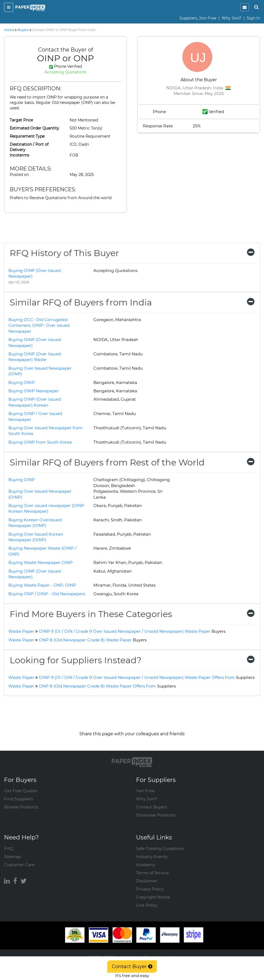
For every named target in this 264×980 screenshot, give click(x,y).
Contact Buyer (132, 967)
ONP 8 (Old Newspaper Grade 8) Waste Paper (93, 640)
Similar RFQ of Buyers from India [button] (132, 302)
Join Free (145, 791)
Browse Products (21, 807)
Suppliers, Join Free (198, 18)
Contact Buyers (151, 807)
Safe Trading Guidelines (160, 848)
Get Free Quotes (21, 791)
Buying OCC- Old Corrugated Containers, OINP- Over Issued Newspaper (39, 325)
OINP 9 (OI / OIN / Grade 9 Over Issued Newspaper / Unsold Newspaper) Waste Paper (132, 631)
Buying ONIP (22, 382)
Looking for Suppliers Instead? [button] (132, 660)
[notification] (245, 7)
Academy (146, 865)
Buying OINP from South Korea (40, 442)
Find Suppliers (18, 799)
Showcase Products (156, 815)
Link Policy (147, 905)
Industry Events (152, 857)
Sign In (253, 18)
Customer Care (19, 865)
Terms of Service (152, 873)
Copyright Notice (153, 897)
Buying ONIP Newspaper (34, 391)
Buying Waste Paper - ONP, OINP (42, 585)
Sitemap (13, 857)
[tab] (132, 253)
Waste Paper (21, 631)
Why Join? (231, 18)
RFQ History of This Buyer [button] (132, 253)
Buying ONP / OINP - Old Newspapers (47, 594)
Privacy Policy (150, 889)
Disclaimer (147, 881)
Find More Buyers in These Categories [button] (132, 614)
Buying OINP (22, 480)
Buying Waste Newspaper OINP (40, 562)
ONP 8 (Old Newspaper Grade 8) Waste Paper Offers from (107, 686)
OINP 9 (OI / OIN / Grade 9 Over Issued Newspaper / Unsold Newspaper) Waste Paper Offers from (147, 677)
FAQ (9, 848)
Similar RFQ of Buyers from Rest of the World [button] (132, 462)
